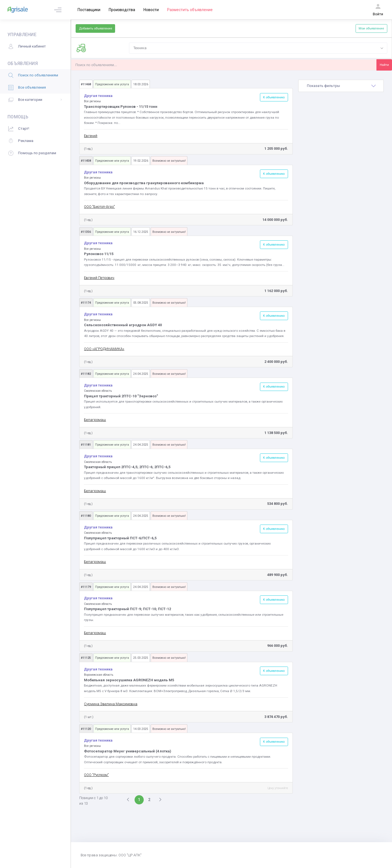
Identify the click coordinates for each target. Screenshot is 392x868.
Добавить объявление (95, 28)
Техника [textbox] (140, 48)
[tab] (341, 86)
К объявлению (274, 97)
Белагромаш (95, 420)
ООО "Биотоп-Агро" (99, 207)
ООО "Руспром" (96, 775)
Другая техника (98, 96)
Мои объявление (371, 28)
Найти (384, 65)
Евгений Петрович (99, 278)
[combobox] (258, 48)
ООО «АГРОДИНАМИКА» (104, 349)
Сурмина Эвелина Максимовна (111, 704)
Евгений (91, 136)
